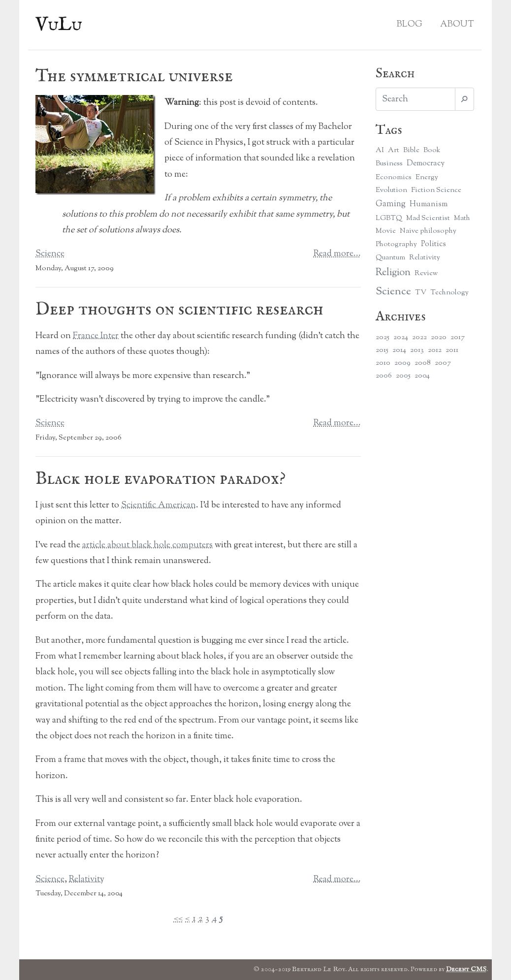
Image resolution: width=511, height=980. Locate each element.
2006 (384, 376)
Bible (411, 150)
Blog (410, 25)
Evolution (391, 190)
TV (421, 293)
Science (50, 254)
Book (432, 150)
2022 (419, 337)
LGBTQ (389, 218)
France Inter (96, 336)
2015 (382, 350)
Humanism (429, 205)
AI (380, 150)
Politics (433, 244)
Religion (393, 273)
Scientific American (159, 506)
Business (389, 164)
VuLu (59, 25)
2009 (402, 363)
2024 (401, 337)
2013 (417, 350)
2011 (452, 350)
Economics (394, 177)
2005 (403, 376)
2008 (423, 363)
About (457, 25)
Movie (386, 231)
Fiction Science (436, 190)
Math (462, 218)
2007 (443, 363)
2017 (458, 337)
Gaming (391, 204)
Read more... (337, 254)
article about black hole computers (147, 545)
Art (394, 150)
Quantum (390, 258)
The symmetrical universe (134, 76)
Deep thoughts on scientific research (179, 310)
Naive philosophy (428, 231)
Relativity (87, 880)
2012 (435, 350)
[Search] (415, 99)
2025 (383, 337)
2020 (439, 337)
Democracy (426, 164)
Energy (427, 177)
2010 (383, 363)
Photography (396, 244)
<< (178, 919)
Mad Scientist (428, 218)
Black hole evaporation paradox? (160, 479)
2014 (399, 350)
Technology (449, 293)
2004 (422, 376)
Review (426, 273)
